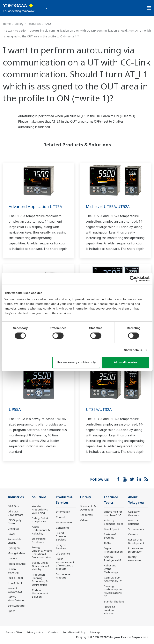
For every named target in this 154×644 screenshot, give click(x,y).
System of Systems (110, 536)
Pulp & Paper (15, 578)
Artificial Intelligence (111, 559)
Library (19, 24)
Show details (133, 350)
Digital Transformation (113, 550)
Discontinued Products (64, 576)
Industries (16, 497)
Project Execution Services (62, 536)
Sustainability (136, 529)
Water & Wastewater (15, 590)
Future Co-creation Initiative (110, 610)
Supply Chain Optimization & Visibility (41, 566)
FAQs (48, 24)
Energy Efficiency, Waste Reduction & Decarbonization (42, 552)
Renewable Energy (15, 541)
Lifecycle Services (61, 547)
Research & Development (136, 541)
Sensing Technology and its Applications (114, 589)
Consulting (62, 528)
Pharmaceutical (17, 564)
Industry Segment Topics (114, 522)
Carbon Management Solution (40, 593)
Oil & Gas (13, 506)
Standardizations (114, 602)
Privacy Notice (35, 632)
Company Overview (134, 513)
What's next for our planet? (113, 513)
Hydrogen (14, 548)
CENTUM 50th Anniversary (112, 579)
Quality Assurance (134, 559)
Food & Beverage (14, 571)
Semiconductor (17, 606)
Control (60, 517)
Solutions (39, 497)
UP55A (15, 409)
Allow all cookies (126, 362)
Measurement (64, 522)
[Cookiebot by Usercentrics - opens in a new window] (132, 279)
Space (11, 611)
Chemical (13, 529)
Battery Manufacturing (17, 598)
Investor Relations (134, 522)
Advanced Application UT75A (35, 207)
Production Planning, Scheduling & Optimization (40, 580)
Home (7, 24)
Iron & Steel (15, 583)
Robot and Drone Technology (111, 569)
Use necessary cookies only (76, 362)
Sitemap (95, 632)
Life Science (63, 554)
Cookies (53, 632)
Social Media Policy (74, 632)
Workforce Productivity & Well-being (40, 509)
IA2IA (107, 543)
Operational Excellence (39, 540)
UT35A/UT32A (99, 409)
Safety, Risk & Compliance (40, 520)
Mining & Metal (17, 553)
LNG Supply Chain (15, 522)
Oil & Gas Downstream (15, 513)
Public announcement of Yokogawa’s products (65, 564)
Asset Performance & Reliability (41, 530)
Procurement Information (136, 550)
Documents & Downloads (88, 508)
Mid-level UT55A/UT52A (108, 207)
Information (63, 512)
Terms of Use (14, 632)
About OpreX (112, 529)
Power (12, 534)
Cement (12, 558)
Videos (84, 520)
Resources (34, 24)
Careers (133, 534)
